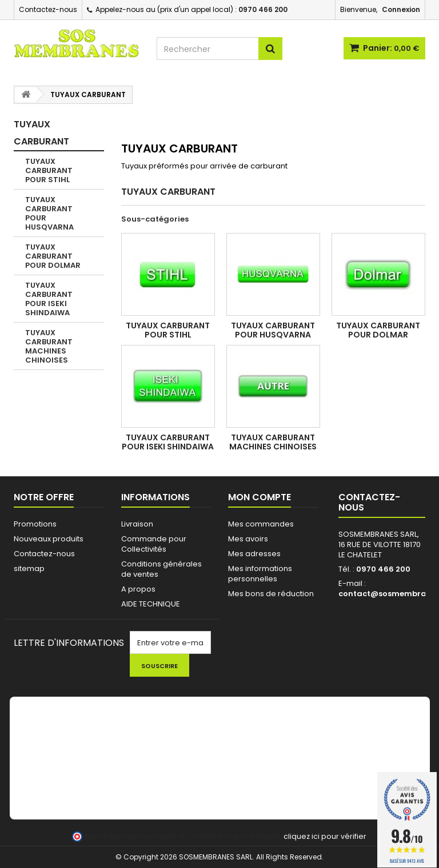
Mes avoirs (248, 539)
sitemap (29, 568)
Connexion (401, 9)
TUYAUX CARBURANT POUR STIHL (49, 170)
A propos (138, 589)
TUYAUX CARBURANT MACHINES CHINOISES (49, 346)
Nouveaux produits (49, 539)
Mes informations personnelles (260, 574)
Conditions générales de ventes (161, 569)
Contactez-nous (48, 9)
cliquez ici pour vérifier (325, 836)
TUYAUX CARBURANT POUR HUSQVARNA (49, 213)
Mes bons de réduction (271, 594)
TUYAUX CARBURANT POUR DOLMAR (53, 256)
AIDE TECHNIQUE (151, 604)
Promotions (35, 524)
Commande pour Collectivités (154, 544)
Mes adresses (254, 554)
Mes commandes (261, 524)
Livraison (137, 524)
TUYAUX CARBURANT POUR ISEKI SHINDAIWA (49, 299)
